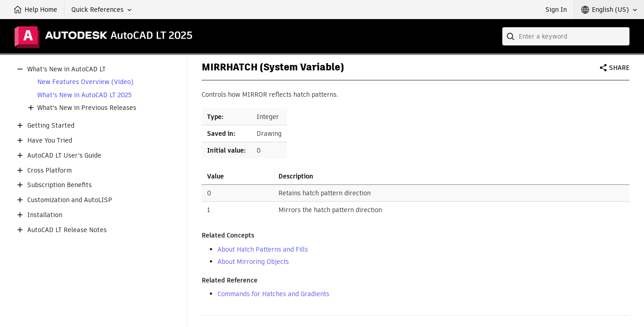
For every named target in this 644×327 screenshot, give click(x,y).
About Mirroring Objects (253, 262)
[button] (102, 10)
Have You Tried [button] (50, 141)
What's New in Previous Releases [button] (87, 108)
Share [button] (619, 68)
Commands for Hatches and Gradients (273, 294)
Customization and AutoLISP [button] (70, 200)
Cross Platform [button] (50, 171)
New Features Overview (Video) (85, 82)
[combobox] (566, 36)
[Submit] (511, 36)
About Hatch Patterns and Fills (263, 249)
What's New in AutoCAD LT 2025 (84, 95)
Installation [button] (45, 215)
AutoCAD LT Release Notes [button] (67, 230)
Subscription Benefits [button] (59, 185)
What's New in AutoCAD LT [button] (67, 69)
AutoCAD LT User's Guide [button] (64, 156)
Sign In (556, 10)
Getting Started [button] (51, 126)
